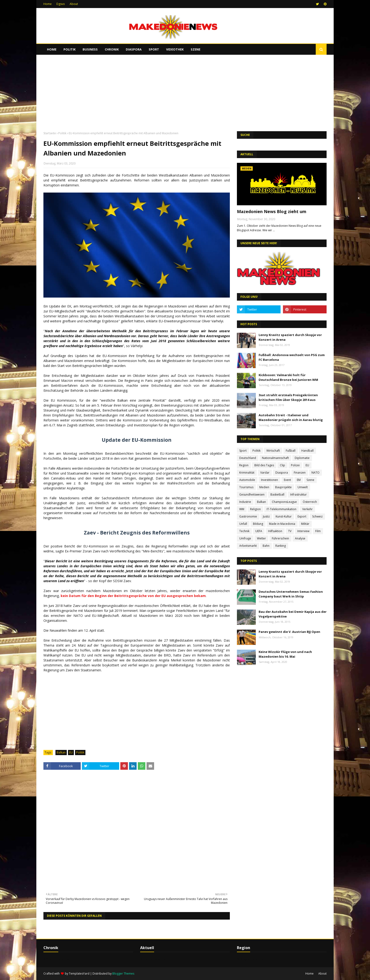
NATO (315, 473)
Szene (310, 480)
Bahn (266, 546)
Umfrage (245, 538)
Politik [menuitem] (69, 49)
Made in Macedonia (282, 524)
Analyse (300, 538)
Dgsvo (61, 4)
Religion (255, 509)
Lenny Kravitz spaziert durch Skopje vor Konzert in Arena (290, 337)
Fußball (291, 451)
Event (287, 480)
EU (71, 752)
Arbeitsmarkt (248, 546)
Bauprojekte (283, 487)
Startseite (50, 133)
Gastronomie (248, 516)
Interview (303, 531)
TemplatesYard (79, 974)
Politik (62, 133)
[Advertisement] (185, 91)
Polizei (295, 465)
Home (48, 4)
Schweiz (317, 516)
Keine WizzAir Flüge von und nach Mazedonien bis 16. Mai (285, 654)
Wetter (261, 538)
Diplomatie (302, 458)
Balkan (61, 752)
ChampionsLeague (284, 502)
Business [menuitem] (90, 49)
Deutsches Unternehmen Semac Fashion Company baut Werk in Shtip (291, 594)
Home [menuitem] (52, 49)
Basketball (277, 494)
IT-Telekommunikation (282, 509)
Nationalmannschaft (275, 458)
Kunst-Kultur (284, 516)
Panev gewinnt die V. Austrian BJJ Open (289, 632)
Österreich (310, 502)
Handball (307, 451)
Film (318, 531)
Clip (282, 465)
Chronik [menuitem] (112, 49)
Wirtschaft (273, 451)
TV (290, 531)
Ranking (281, 546)
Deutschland (248, 458)
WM (242, 509)
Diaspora (282, 473)
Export (302, 516)
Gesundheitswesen (252, 494)
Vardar (265, 473)
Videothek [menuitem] (175, 49)
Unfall (243, 524)
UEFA (259, 531)
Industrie (245, 502)
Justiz (266, 516)
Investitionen (269, 480)
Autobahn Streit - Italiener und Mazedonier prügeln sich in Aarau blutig (291, 417)
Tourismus (246, 487)
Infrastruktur (299, 494)
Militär (305, 524)
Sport (243, 451)
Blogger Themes (123, 974)
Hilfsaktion (275, 531)
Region (244, 465)
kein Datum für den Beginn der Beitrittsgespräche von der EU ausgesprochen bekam (133, 596)
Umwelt (303, 487)
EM (299, 480)
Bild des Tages (264, 465)
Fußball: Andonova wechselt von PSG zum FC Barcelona (292, 357)
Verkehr (307, 509)
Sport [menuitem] (154, 49)
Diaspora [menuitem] (134, 49)
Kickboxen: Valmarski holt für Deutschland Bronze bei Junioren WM (288, 377)
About (74, 4)
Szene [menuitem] (196, 49)
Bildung (258, 524)
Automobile (247, 480)
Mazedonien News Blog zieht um (272, 211)
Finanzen (300, 473)
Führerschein (280, 538)
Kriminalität (247, 473)
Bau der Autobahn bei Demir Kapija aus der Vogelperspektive (293, 614)
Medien (264, 487)
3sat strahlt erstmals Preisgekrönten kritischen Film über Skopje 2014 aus (288, 397)
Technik (244, 531)
